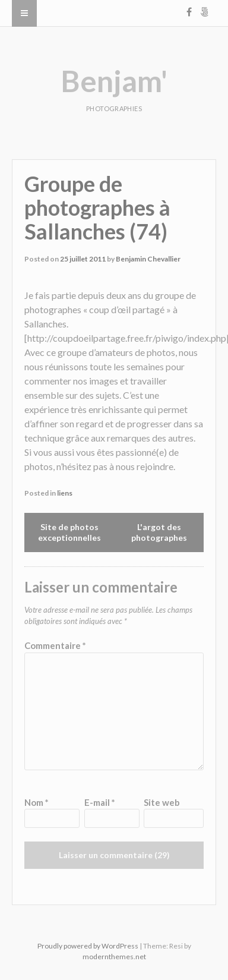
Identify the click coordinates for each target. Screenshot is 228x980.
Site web (162, 802)
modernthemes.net (114, 957)
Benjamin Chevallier (148, 259)
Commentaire (55, 645)
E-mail (100, 802)
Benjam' (114, 81)
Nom (37, 802)
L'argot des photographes (159, 532)
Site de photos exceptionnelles (69, 532)
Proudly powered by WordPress (88, 946)
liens (65, 493)
